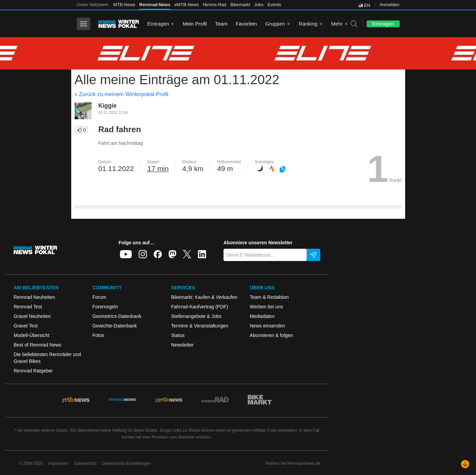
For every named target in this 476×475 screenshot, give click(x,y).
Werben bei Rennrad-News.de (293, 463)
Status (178, 335)
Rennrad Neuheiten (34, 297)
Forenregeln (105, 307)
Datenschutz (85, 463)
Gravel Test (26, 326)
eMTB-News (187, 5)
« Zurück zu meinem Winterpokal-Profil (122, 94)
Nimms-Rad (214, 5)
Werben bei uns (266, 307)
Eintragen (158, 24)
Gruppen (275, 24)
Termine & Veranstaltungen (200, 326)
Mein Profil (195, 24)
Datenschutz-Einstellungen (127, 463)
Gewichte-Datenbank (115, 326)
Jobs (259, 5)
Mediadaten (262, 316)
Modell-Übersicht (32, 335)
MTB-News (124, 5)
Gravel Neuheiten (32, 316)
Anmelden (390, 5)
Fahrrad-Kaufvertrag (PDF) (199, 307)
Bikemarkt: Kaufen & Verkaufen (204, 297)
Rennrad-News (155, 5)
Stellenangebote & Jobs (196, 316)
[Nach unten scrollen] (465, 464)
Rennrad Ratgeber (33, 371)
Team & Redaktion (269, 297)
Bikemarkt (240, 5)
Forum (99, 297)
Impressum (58, 463)
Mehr (337, 24)
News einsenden (267, 326)
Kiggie (108, 106)
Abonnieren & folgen (271, 335)
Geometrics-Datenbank (117, 316)
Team (221, 24)
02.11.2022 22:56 (113, 112)
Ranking (308, 24)
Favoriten (247, 24)
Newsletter (182, 345)
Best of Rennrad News (37, 345)
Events (274, 5)
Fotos (98, 335)
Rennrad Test (28, 307)
